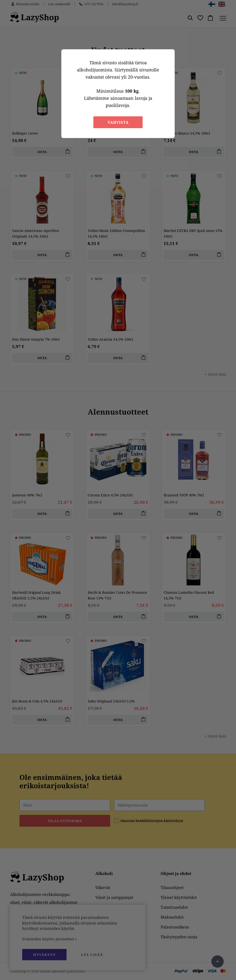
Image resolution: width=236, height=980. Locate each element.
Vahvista (118, 122)
